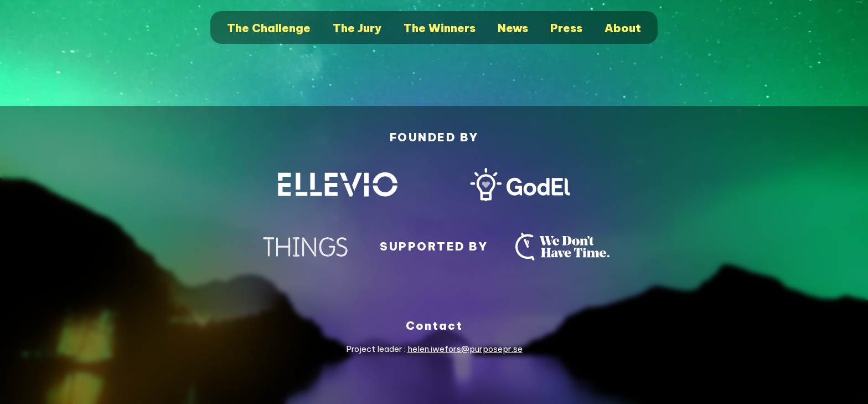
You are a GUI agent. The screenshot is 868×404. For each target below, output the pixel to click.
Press (566, 28)
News (513, 28)
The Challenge (269, 28)
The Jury (357, 28)
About (623, 28)
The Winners (440, 28)
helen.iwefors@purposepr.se (465, 349)
